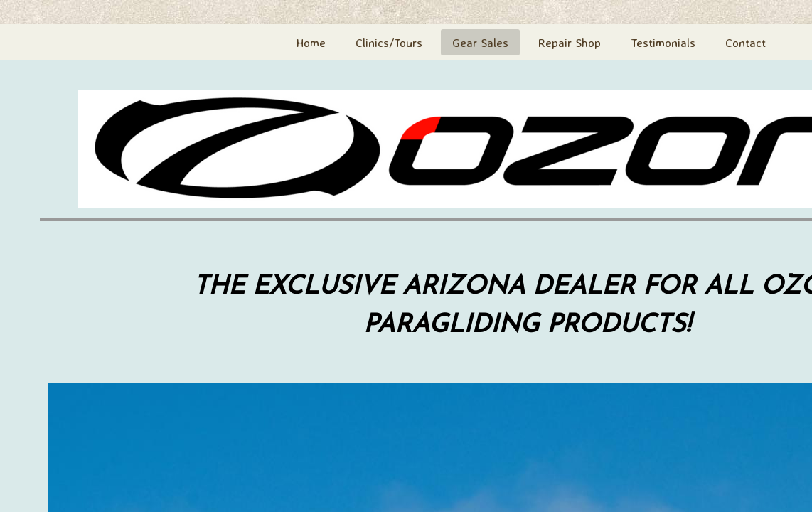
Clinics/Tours (389, 42)
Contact (746, 42)
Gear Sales (480, 42)
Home (311, 42)
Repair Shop (570, 42)
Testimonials (663, 42)
